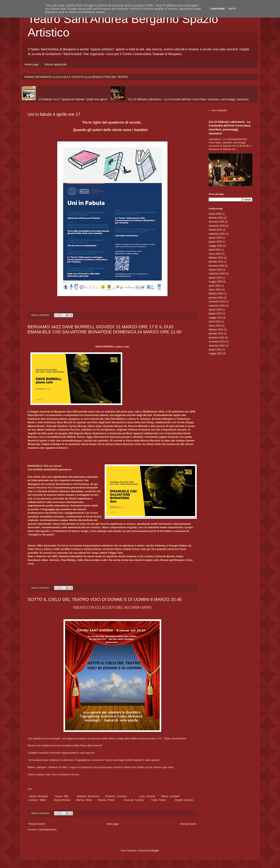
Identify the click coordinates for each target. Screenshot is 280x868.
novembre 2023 (217, 302)
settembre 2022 (217, 346)
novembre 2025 (217, 226)
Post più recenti (37, 824)
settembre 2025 (217, 234)
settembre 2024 (217, 274)
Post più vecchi (188, 824)
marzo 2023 (215, 326)
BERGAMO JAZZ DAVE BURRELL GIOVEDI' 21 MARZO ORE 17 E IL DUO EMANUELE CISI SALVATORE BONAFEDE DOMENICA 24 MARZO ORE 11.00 (104, 329)
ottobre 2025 (215, 230)
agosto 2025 (215, 238)
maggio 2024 (215, 282)
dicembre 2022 (216, 338)
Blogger (155, 851)
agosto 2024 (215, 278)
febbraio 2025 (216, 258)
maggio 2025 (215, 246)
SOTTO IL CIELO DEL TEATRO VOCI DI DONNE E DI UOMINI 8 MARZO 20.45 (105, 599)
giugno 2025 (215, 242)
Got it (232, 9)
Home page (32, 64)
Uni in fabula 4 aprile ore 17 (54, 114)
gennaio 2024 (216, 298)
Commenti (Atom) (47, 830)
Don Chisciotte (219, 110)
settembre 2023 (217, 306)
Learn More (217, 9)
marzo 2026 (215, 214)
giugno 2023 (215, 314)
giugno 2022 (215, 350)
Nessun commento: (41, 315)
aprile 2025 (214, 250)
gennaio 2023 (216, 334)
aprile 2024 (214, 286)
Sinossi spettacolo (55, 64)
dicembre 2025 (216, 222)
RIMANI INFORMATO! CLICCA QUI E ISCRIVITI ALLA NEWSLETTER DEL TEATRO (76, 77)
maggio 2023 (215, 318)
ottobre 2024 (215, 270)
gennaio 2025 (216, 262)
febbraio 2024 (216, 294)
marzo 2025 (215, 254)
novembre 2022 (217, 342)
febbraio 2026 (216, 218)
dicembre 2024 (216, 266)
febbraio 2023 (216, 330)
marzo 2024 (215, 290)
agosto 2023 (215, 310)
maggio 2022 (215, 354)
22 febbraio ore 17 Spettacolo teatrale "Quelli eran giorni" (73, 99)
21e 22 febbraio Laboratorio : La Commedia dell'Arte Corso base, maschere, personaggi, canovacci (188, 99)
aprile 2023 (214, 322)
